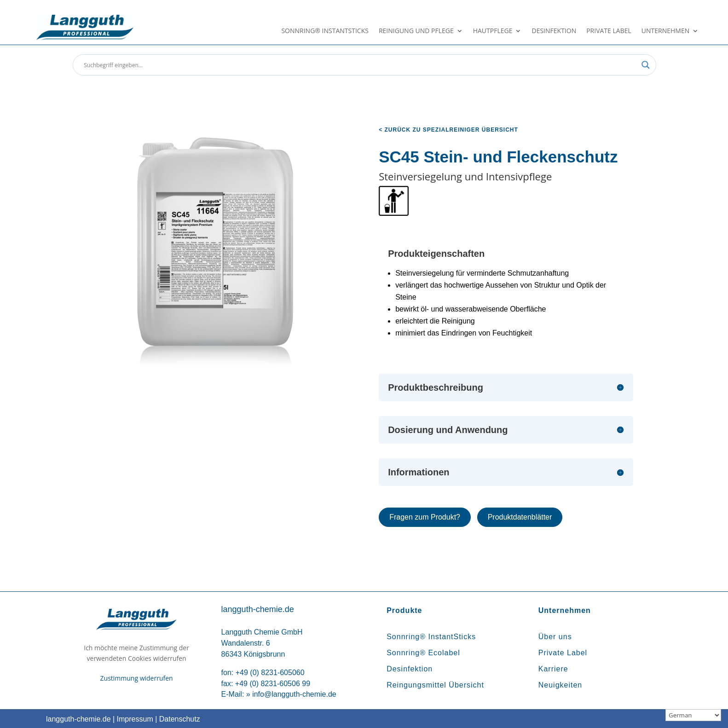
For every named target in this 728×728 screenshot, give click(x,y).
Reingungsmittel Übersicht (435, 685)
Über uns (555, 637)
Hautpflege (493, 31)
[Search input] (360, 65)
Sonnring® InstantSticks (325, 31)
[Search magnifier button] (646, 65)
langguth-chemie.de (78, 719)
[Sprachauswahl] (693, 715)
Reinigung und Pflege (416, 31)
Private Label (609, 31)
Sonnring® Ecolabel (423, 653)
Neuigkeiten (560, 685)
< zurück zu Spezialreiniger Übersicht (448, 130)
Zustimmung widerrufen (137, 678)
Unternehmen (665, 31)
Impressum (135, 719)
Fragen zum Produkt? (425, 517)
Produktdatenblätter (520, 517)
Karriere (553, 669)
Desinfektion (554, 31)
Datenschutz (180, 719)
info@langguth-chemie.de (294, 694)
